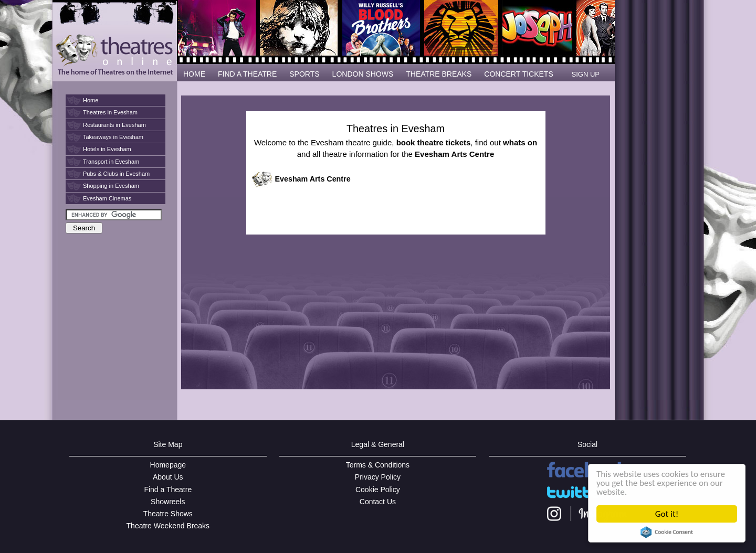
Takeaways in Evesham (113, 137)
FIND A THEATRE (247, 74)
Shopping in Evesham (111, 186)
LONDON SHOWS (363, 74)
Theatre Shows (168, 514)
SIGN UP (586, 74)
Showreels (168, 502)
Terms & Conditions (378, 465)
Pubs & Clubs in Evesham (116, 174)
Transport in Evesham (111, 162)
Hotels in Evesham (107, 149)
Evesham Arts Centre (313, 179)
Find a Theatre (168, 490)
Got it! (667, 514)
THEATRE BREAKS (439, 74)
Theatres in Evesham (110, 112)
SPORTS (304, 74)
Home (91, 100)
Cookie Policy (378, 490)
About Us (168, 477)
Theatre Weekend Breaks (168, 526)
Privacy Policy (378, 477)
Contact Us (378, 502)
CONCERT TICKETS (518, 74)
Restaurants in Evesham (114, 125)
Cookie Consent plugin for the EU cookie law (667, 532)
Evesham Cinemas (107, 198)
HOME (194, 74)
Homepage (168, 465)
